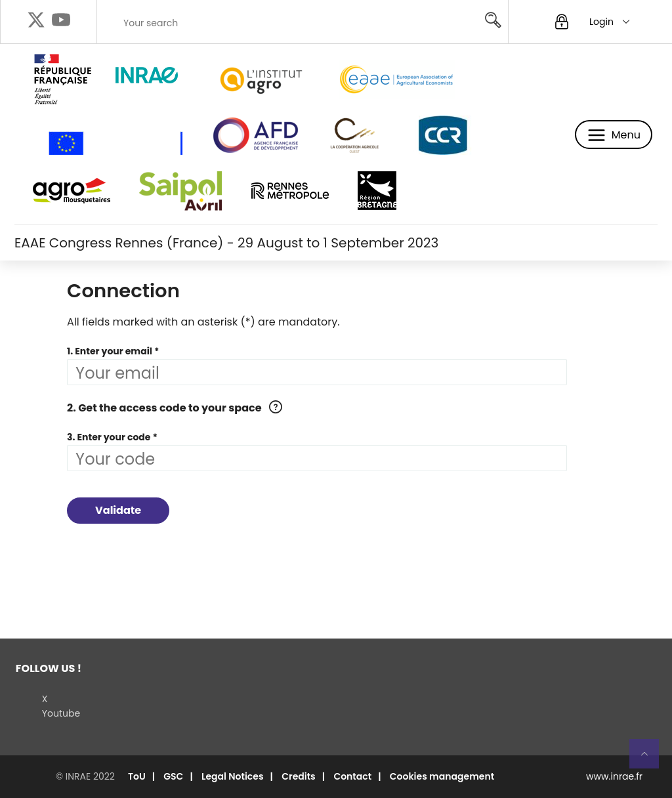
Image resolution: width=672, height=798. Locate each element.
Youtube (61, 713)
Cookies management (442, 776)
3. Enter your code (109, 437)
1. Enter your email (110, 351)
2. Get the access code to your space (164, 408)
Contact (352, 776)
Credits (299, 776)
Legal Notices (233, 776)
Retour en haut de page (650, 759)
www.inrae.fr (614, 776)
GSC (173, 776)
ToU (137, 776)
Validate (118, 510)
